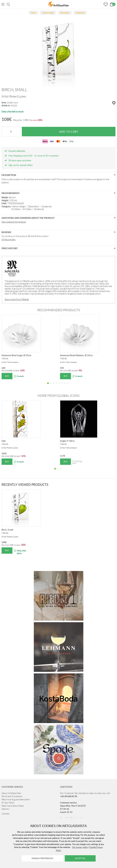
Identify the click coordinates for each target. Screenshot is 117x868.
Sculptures (47, 206)
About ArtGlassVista (11, 793)
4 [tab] (56, 386)
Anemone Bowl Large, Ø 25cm (16, 355)
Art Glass (16, 209)
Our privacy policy (80, 847)
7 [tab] (65, 386)
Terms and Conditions (12, 796)
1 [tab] (48, 386)
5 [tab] (59, 386)
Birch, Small (7, 530)
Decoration (34, 206)
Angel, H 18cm (67, 441)
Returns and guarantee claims (16, 799)
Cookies (5, 814)
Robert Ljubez (18, 96)
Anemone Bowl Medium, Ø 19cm (76, 355)
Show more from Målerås (17, 299)
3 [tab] (54, 386)
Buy (7, 376)
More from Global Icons (58, 396)
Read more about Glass (13, 806)
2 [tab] (51, 386)
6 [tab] (62, 386)
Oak (4, 441)
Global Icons (13, 103)
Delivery (6, 809)
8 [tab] (68, 386)
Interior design (18, 206)
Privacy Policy (8, 803)
